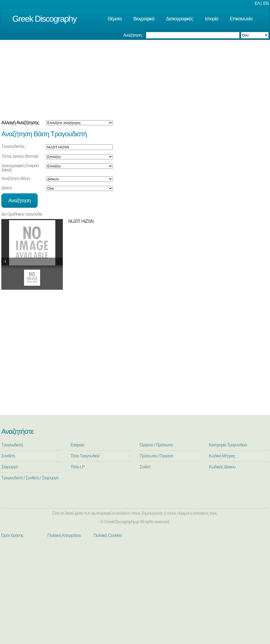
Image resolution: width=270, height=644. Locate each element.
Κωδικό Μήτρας (222, 456)
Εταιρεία (77, 445)
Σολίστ (145, 467)
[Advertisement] (135, 80)
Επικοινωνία (241, 19)
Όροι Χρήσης (12, 535)
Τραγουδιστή (12, 445)
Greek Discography (44, 19)
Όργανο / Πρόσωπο (156, 445)
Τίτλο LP (78, 467)
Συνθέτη (8, 456)
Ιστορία (211, 19)
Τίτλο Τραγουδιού (85, 456)
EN (266, 3)
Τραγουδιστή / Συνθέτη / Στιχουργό (30, 478)
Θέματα (115, 19)
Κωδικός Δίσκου (222, 467)
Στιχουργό (10, 467)
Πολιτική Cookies (108, 535)
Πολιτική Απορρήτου (64, 535)
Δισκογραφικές (180, 19)
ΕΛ (257, 3)
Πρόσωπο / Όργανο (156, 456)
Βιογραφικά (144, 19)
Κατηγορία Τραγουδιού (228, 445)
